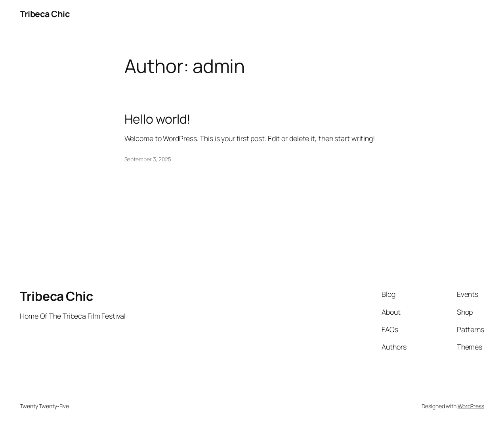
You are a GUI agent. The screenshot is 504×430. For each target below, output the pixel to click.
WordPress (471, 406)
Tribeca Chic (45, 14)
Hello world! (158, 119)
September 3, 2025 (148, 159)
